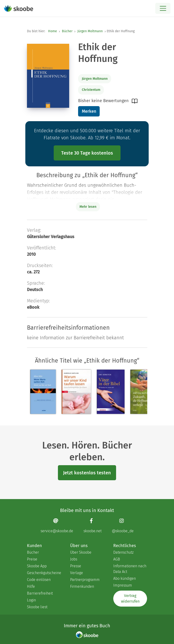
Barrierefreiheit (40, 593)
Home (53, 31)
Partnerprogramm (85, 580)
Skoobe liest (37, 607)
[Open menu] (163, 8)
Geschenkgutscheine (44, 573)
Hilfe (31, 586)
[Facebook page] (93, 526)
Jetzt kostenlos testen (87, 473)
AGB (117, 559)
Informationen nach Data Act (130, 569)
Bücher (67, 31)
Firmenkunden (82, 586)
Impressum (123, 585)
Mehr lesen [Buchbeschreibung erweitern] (88, 207)
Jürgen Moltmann (90, 31)
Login (31, 600)
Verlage (77, 573)
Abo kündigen (125, 578)
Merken (89, 111)
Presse (76, 566)
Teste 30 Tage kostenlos (87, 153)
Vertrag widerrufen (130, 598)
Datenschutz (123, 552)
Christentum (91, 90)
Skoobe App (37, 566)
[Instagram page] (123, 526)
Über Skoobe (81, 552)
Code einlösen (39, 580)
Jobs (74, 559)
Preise (32, 559)
